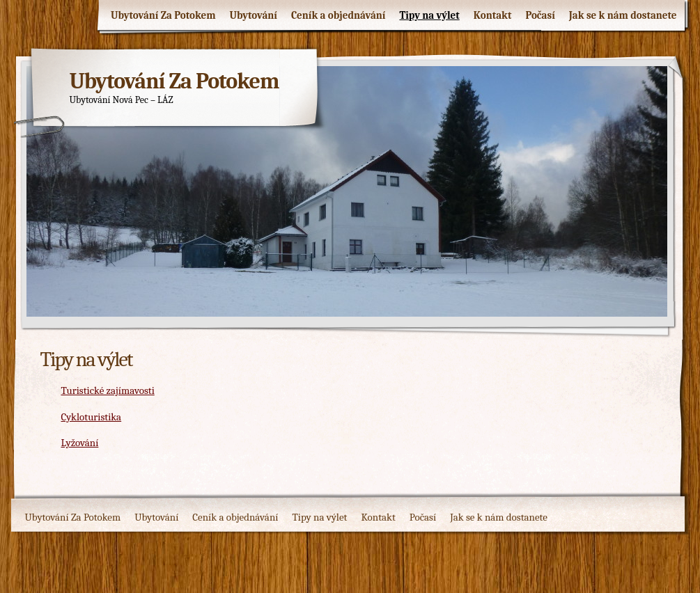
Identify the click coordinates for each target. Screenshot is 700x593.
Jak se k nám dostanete (623, 15)
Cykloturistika (92, 417)
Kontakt (493, 15)
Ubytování (254, 15)
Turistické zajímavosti (108, 390)
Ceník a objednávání (339, 15)
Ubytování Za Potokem (163, 15)
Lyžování (80, 443)
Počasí (540, 15)
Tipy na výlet (429, 15)
